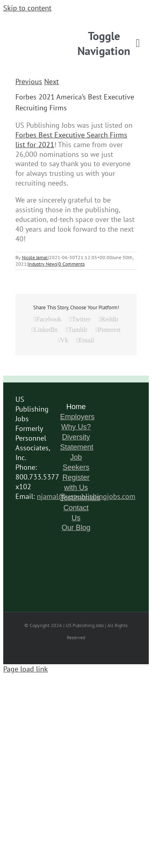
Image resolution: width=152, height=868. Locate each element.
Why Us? (76, 427)
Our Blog (76, 528)
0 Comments (72, 264)
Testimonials (80, 498)
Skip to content (27, 8)
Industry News (43, 264)
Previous (29, 81)
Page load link (26, 669)
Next (51, 81)
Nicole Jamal (35, 257)
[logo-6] (76, 21)
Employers (77, 417)
